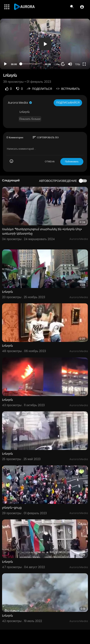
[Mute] (70, 64)
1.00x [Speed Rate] (56, 64)
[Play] (5, 64)
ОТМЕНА (50, 162)
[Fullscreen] (84, 64)
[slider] (31, 64)
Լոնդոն (7, 292)
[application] (45, 44)
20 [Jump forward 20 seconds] (63, 64)
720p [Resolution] (78, 64)
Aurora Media (20, 103)
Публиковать (72, 162)
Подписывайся (68, 103)
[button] (82, 7)
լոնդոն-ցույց (12, 508)
